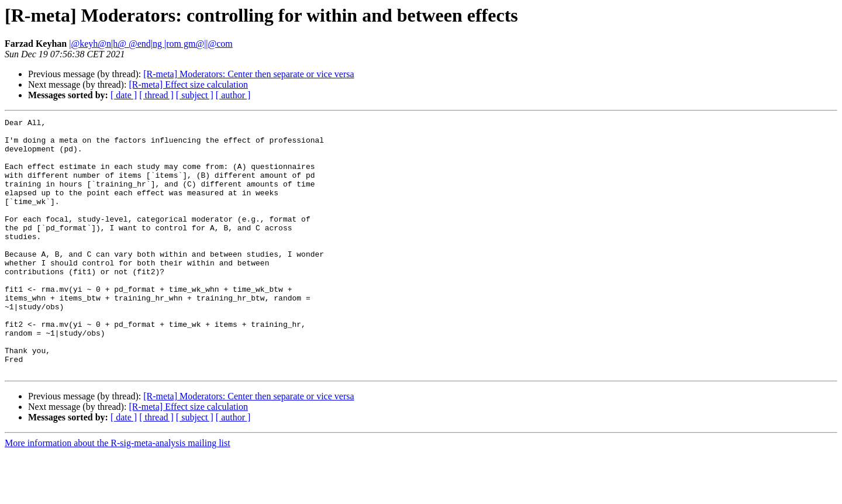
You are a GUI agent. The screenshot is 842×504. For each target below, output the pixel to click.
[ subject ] (195, 95)
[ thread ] (156, 95)
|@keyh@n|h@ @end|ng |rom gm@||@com (151, 44)
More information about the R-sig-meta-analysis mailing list (118, 494)
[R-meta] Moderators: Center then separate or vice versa (249, 74)
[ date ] (124, 95)
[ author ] (233, 95)
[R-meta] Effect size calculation (188, 84)
